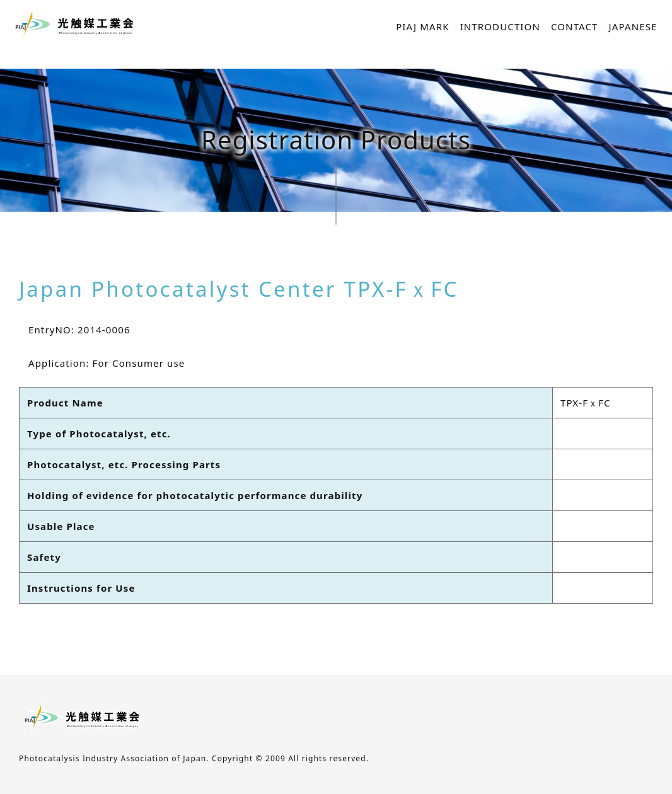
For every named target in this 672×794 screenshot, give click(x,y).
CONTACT (575, 26)
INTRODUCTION (500, 26)
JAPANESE (633, 26)
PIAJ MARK (422, 26)
